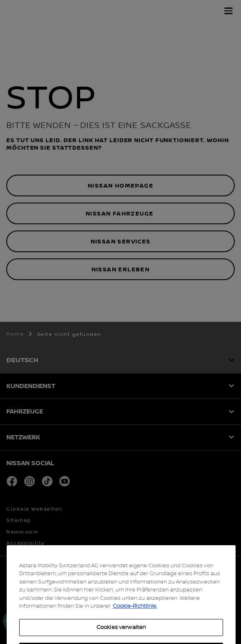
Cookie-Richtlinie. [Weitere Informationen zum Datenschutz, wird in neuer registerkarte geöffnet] (135, 620)
